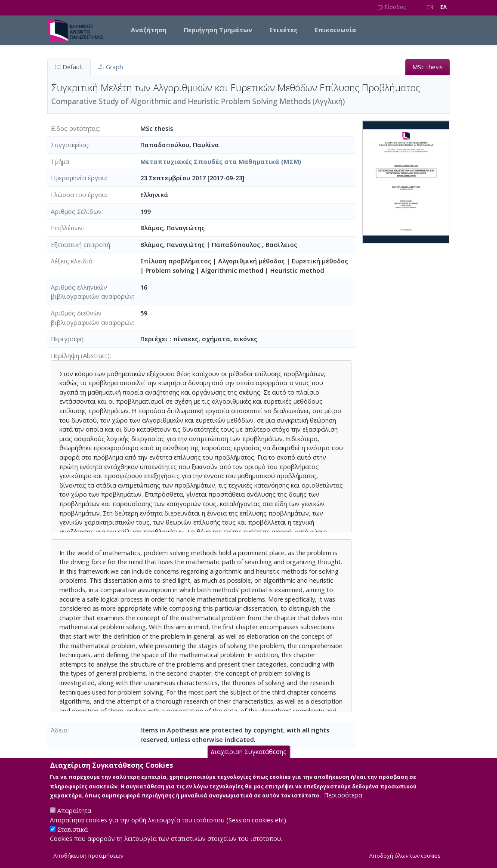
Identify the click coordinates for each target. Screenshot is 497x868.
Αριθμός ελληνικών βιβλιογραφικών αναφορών (92, 292)
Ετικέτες (283, 30)
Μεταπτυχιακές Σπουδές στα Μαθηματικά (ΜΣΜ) (221, 162)
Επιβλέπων (67, 228)
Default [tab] (69, 67)
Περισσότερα (343, 805)
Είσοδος (392, 7)
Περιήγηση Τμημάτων (218, 30)
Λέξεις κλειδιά (72, 261)
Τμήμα (60, 162)
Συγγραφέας (69, 145)
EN (430, 7)
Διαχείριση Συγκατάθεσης (248, 761)
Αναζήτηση (149, 30)
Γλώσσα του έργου (78, 195)
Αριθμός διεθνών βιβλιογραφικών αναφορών (92, 318)
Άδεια (59, 730)
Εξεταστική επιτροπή (80, 245)
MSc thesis (428, 67)
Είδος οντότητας (75, 128)
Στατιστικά (73, 839)
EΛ (443, 7)
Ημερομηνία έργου (78, 178)
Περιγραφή (67, 339)
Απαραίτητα (74, 820)
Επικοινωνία (335, 30)
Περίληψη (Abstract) (80, 356)
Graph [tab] (111, 67)
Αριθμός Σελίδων (76, 212)
